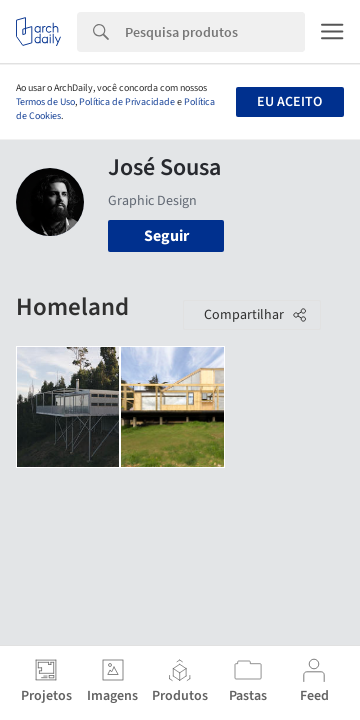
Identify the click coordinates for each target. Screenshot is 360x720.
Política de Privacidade (127, 102)
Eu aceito (289, 102)
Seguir (166, 236)
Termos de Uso (45, 102)
